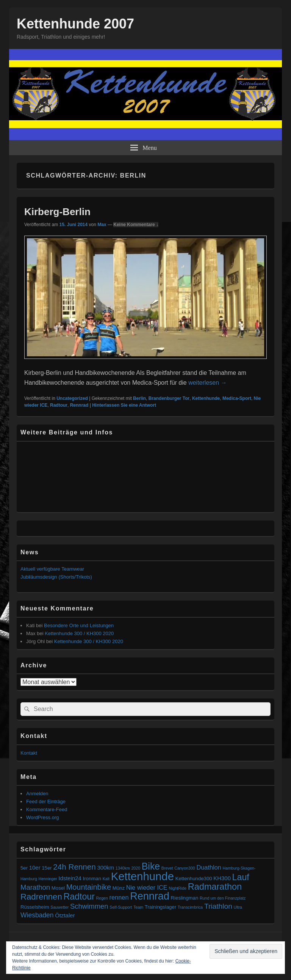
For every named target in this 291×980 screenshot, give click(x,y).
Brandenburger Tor (169, 398)
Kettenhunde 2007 (75, 24)
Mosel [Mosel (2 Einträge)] (58, 888)
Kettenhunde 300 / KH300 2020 (79, 633)
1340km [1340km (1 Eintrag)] (123, 868)
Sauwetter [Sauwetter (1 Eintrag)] (59, 907)
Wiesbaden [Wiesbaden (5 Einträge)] (37, 915)
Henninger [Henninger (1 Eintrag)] (48, 879)
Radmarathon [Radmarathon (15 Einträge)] (215, 887)
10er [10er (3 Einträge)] (35, 868)
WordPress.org (42, 817)
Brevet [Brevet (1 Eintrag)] (167, 868)
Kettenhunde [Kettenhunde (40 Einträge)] (142, 876)
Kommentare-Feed (47, 809)
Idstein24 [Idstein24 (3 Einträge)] (70, 878)
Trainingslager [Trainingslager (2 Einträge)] (160, 907)
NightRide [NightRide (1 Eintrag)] (178, 888)
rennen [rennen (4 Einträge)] (119, 897)
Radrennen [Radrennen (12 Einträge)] (41, 897)
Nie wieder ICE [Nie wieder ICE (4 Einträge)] (147, 887)
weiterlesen (207, 383)
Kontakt (29, 753)
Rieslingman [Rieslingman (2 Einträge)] (185, 898)
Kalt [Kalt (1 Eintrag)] (106, 879)
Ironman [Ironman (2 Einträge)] (92, 879)
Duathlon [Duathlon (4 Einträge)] (209, 867)
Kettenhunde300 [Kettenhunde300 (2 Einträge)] (194, 879)
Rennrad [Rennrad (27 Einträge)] (150, 896)
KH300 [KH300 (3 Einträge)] (222, 878)
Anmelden (37, 794)
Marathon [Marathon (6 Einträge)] (35, 887)
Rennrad (79, 405)
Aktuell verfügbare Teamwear (52, 569)
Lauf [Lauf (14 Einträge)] (241, 877)
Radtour (59, 405)
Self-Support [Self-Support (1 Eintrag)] (121, 907)
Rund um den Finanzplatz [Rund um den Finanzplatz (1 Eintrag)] (223, 898)
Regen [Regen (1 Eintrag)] (102, 898)
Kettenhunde (206, 398)
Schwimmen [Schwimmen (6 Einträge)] (89, 906)
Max (102, 225)
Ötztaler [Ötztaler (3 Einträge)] (65, 915)
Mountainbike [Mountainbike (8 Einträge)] (89, 887)
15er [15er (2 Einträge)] (47, 868)
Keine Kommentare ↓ (136, 225)
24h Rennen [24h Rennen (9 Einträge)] (74, 867)
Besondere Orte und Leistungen (79, 625)
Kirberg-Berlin (57, 212)
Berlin (139, 398)
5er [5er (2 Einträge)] (24, 868)
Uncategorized (72, 398)
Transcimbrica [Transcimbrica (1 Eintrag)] (190, 907)
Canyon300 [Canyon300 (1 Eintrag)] (185, 868)
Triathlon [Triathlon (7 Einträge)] (218, 906)
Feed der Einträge (46, 801)
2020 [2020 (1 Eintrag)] (136, 868)
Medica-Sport (237, 398)
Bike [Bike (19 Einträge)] (151, 866)
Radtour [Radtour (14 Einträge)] (79, 897)
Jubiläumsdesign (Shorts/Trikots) (56, 577)
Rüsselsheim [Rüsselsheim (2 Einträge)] (35, 907)
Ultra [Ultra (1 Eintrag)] (238, 907)
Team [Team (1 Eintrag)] (138, 907)
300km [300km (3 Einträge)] (106, 868)
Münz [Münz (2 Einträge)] (119, 888)
